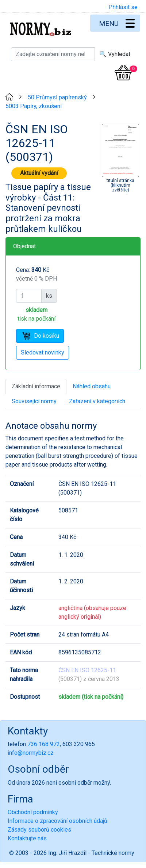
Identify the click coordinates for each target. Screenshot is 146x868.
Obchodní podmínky (33, 812)
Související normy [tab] (34, 401)
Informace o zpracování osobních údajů (57, 821)
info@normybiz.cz (31, 753)
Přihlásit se (123, 7)
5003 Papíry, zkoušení (34, 106)
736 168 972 (44, 744)
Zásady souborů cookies (39, 830)
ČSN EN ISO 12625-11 (87, 670)
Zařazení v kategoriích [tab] (97, 401)
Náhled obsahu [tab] (92, 386)
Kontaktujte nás (27, 838)
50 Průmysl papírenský (57, 97)
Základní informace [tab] (36, 386)
